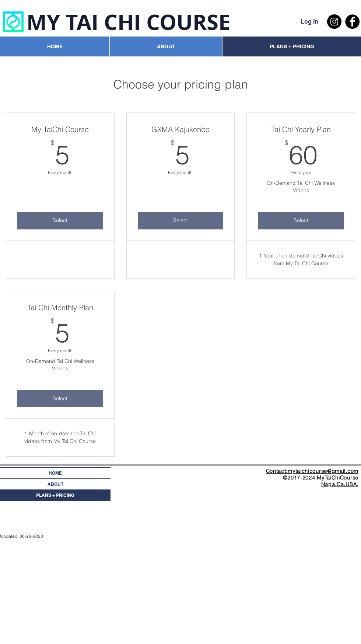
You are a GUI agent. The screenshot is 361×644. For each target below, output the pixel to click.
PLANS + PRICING (55, 495)
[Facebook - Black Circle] (352, 22)
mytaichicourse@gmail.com (323, 471)
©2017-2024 (300, 478)
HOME (55, 473)
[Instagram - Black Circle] (334, 22)
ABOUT (55, 484)
